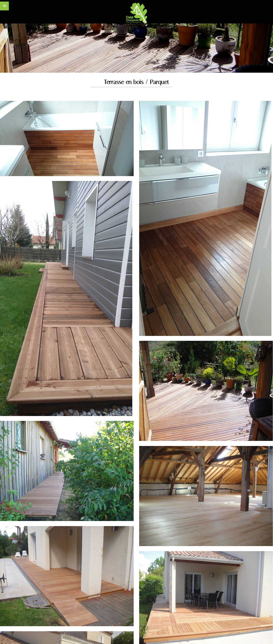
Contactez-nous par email (127, 508)
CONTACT (224, 597)
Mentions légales (246, 597)
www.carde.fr (91, 598)
